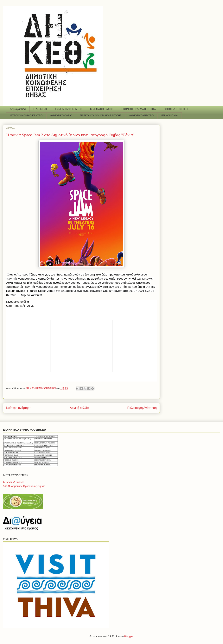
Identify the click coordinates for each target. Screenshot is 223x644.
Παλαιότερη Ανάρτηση (142, 408)
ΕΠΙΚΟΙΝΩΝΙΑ (169, 115)
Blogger (129, 636)
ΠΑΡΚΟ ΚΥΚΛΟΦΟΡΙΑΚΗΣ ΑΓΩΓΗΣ (101, 115)
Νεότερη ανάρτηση (19, 408)
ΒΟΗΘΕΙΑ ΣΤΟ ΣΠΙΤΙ (176, 109)
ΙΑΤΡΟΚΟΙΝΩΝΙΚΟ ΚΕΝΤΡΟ (26, 115)
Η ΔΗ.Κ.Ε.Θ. (41, 109)
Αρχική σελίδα (18, 109)
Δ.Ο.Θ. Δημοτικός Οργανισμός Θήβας (24, 486)
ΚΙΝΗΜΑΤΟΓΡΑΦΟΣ (102, 109)
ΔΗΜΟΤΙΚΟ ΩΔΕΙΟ (61, 115)
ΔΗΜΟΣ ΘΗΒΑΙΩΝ (14, 482)
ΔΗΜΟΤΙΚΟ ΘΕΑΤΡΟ (141, 115)
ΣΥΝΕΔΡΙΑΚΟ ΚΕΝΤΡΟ (69, 109)
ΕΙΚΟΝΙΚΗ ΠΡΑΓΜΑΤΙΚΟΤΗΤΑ (138, 109)
